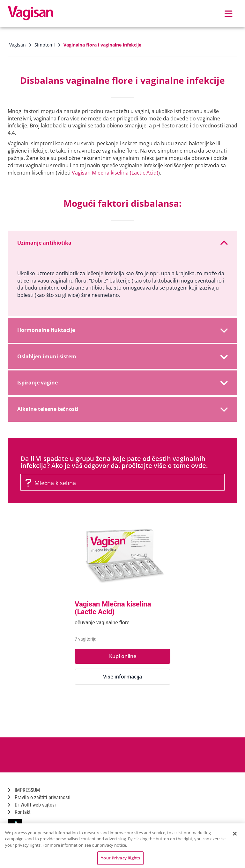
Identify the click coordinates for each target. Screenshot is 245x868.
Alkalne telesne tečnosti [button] (122, 409)
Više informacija (122, 677)
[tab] (122, 243)
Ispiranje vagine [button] (122, 383)
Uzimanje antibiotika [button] (122, 243)
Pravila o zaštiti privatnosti (39, 797)
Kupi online (123, 656)
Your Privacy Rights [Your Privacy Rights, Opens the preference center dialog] (120, 858)
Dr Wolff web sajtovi (32, 805)
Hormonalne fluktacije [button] (122, 330)
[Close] (235, 834)
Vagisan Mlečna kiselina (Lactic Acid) (115, 173)
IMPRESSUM (24, 790)
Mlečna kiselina (51, 483)
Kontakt (19, 812)
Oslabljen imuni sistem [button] (122, 357)
